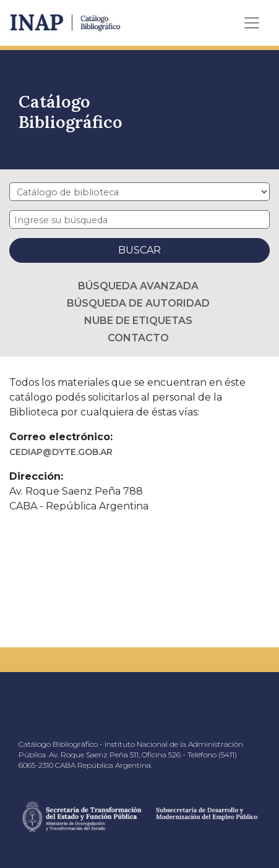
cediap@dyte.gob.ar (61, 452)
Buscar (139, 250)
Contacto (138, 338)
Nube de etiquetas (138, 321)
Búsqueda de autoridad (138, 303)
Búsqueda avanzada (138, 286)
